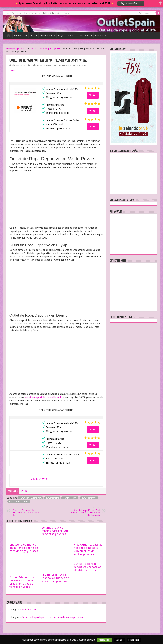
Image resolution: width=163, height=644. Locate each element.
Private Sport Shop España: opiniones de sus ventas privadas (55, 578)
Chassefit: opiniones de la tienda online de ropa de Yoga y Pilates (24, 548)
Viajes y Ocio (85, 36)
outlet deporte (52, 498)
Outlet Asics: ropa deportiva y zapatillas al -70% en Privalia (87, 567)
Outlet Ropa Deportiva (50, 49)
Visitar (93, 95)
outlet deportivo (89, 498)
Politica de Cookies (32, 13)
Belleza (71, 36)
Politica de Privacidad (52, 13)
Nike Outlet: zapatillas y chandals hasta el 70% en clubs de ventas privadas (88, 549)
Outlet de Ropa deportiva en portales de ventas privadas (52, 617)
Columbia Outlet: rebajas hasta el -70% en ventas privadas (55, 531)
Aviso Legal (17, 13)
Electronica (100, 36)
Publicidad (68, 13)
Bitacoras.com (29, 610)
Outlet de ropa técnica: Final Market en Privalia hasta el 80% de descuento (84, 512)
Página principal (17, 49)
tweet (13, 70)
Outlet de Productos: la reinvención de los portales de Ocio (28, 512)
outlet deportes (70, 498)
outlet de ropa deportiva (31, 498)
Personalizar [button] (134, 640)
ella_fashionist (19, 65)
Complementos (47, 36)
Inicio (7, 13)
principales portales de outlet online (44, 397)
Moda (33, 36)
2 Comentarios (64, 65)
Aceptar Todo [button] (105, 640)
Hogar (61, 36)
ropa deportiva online (19, 501)
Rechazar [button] (119, 640)
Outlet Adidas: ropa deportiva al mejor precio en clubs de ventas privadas (22, 582)
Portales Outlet (20, 36)
